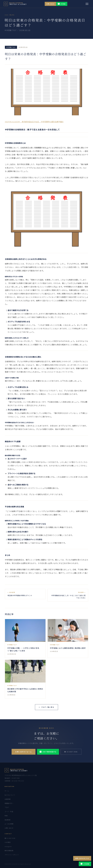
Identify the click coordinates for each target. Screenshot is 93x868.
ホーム (7, 791)
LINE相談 (62, 4)
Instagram (8, 846)
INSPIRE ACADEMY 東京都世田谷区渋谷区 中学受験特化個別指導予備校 (34, 122)
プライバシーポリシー (12, 855)
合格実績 (8, 799)
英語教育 (8, 820)
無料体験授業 (9, 851)
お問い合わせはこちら (82, 858)
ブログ (7, 807)
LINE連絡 (85, 864)
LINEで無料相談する (48, 752)
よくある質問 (9, 824)
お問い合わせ (50, 4)
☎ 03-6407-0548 (71, 752)
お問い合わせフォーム (24, 752)
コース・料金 (9, 811)
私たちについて (10, 795)
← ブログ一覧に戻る (46, 707)
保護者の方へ (9, 803)
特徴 (6, 816)
